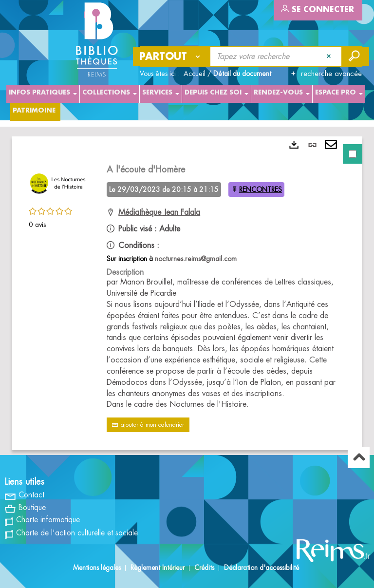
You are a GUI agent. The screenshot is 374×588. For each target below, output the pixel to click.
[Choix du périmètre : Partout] (172, 57)
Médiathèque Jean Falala (159, 212)
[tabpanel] (187, 293)
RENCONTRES (261, 190)
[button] (58, 182)
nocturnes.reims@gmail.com (196, 259)
